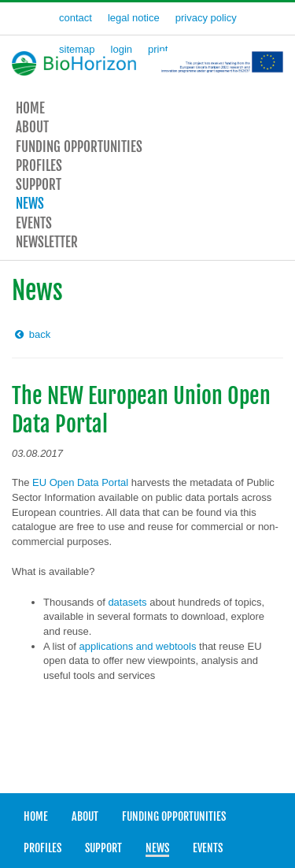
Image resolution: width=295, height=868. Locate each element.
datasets (127, 602)
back (31, 334)
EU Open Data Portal (80, 482)
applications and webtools (138, 646)
